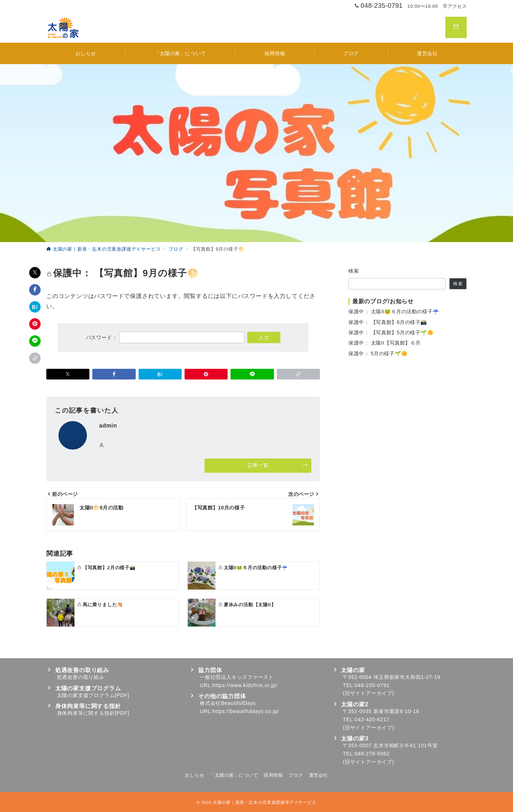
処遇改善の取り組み (81, 677)
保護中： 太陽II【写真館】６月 (385, 343)
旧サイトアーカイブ (369, 693)
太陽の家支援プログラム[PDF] (93, 695)
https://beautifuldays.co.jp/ (246, 711)
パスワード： (165, 337)
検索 (354, 271)
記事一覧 (278, 465)
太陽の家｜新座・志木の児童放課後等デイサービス (265, 802)
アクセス (455, 6)
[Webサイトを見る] (102, 446)
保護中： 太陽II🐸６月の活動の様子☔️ (394, 311)
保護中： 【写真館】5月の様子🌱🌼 (391, 332)
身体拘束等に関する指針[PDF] (93, 713)
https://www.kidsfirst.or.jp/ (245, 685)
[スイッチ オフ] (456, 27)
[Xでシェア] (35, 273)
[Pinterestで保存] (35, 324)
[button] (35, 358)
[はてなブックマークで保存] (35, 307)
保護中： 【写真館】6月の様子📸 (388, 322)
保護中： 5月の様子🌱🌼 (378, 353)
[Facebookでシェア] (35, 290)
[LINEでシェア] (35, 341)
